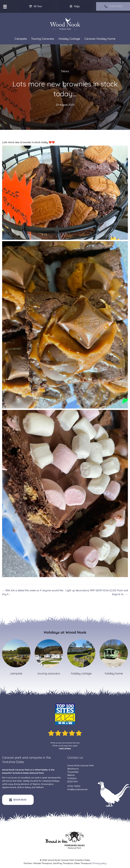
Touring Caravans (43, 39)
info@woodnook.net (77, 789)
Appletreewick (9, 787)
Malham (40, 787)
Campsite (21, 39)
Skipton (36, 784)
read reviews (65, 748)
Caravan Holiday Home (100, 39)
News (65, 71)
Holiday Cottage (69, 39)
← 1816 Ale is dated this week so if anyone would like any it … (33, 592)
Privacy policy (100, 863)
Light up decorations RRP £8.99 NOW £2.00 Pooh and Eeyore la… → (97, 592)
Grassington (47, 784)
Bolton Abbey (24, 787)
